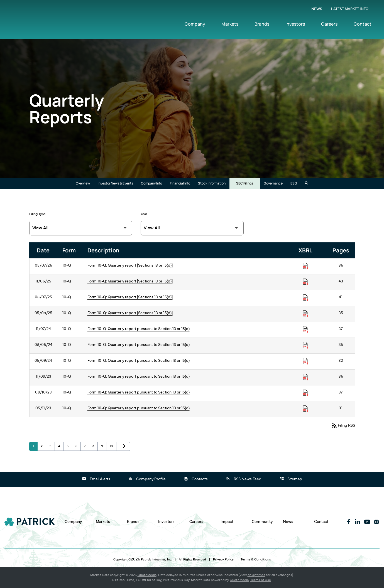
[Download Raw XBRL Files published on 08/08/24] (305, 345)
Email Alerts (96, 479)
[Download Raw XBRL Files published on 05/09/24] (305, 361)
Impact (227, 522)
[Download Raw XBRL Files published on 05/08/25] (305, 314)
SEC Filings (245, 183)
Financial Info (180, 183)
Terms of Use (261, 580)
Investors (295, 24)
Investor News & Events (115, 183)
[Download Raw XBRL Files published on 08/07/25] (305, 298)
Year (144, 214)
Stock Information (212, 183)
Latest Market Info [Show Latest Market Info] (350, 9)
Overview (83, 183)
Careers (329, 24)
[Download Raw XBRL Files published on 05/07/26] (305, 266)
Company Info (151, 183)
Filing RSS (343, 425)
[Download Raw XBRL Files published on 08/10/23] (305, 393)
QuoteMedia (147, 575)
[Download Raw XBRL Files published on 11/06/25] (305, 282)
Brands (262, 24)
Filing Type (37, 214)
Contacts (196, 479)
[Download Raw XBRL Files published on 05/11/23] (305, 409)
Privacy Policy (223, 559)
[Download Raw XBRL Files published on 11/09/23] (305, 377)
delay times (256, 575)
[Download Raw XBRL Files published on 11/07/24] (305, 329)
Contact (363, 24)
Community (262, 522)
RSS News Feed (244, 479)
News (317, 9)
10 (113, 446)
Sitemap (291, 479)
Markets (230, 24)
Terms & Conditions (256, 559)
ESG (294, 183)
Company (195, 24)
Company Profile (147, 479)
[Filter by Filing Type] (81, 228)
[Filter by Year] (192, 228)
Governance (273, 183)
